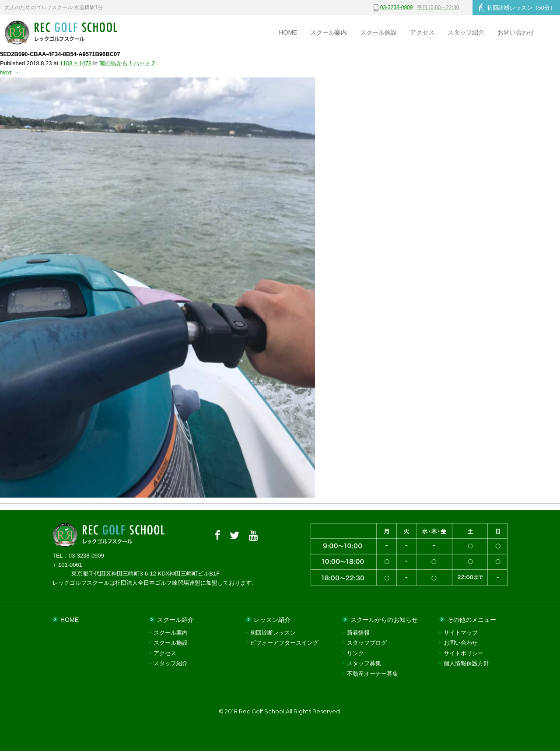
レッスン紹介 (272, 620)
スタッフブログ (367, 643)
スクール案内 (329, 32)
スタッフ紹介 (466, 32)
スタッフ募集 (364, 663)
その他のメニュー (472, 620)
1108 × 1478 (76, 63)
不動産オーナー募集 (373, 674)
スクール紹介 (175, 620)
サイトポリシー (464, 653)
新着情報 (358, 633)
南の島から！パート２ (128, 63)
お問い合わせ (516, 32)
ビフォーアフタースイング (284, 643)
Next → (9, 72)
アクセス (422, 32)
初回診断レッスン (517, 7)
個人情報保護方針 (466, 663)
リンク (355, 653)
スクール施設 (378, 32)
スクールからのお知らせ (384, 620)
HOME (288, 32)
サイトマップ (461, 633)
